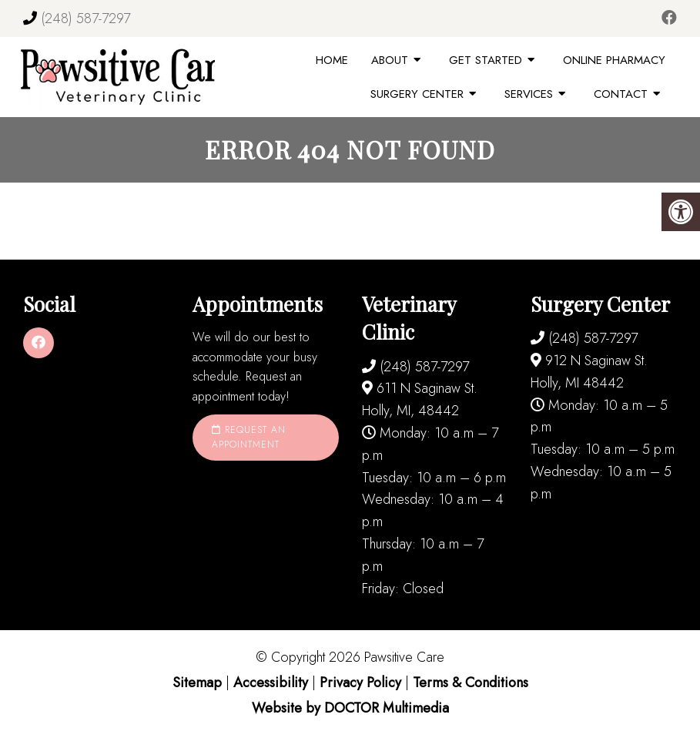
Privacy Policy (362, 683)
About (390, 60)
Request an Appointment (249, 437)
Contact (621, 94)
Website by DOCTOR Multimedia (350, 708)
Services (529, 94)
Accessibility (271, 683)
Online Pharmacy (614, 60)
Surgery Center (417, 94)
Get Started (486, 60)
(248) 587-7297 (85, 18)
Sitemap (197, 683)
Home (332, 60)
